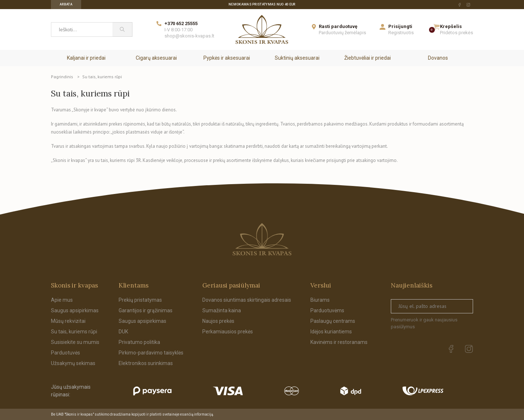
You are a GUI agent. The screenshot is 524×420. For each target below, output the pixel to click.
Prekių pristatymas (140, 300)
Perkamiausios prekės (228, 332)
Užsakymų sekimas (73, 363)
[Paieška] (122, 29)
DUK (123, 332)
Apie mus (62, 300)
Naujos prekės (218, 321)
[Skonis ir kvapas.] (262, 239)
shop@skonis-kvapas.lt (189, 36)
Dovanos (438, 58)
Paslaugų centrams (333, 321)
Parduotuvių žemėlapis (342, 33)
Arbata (66, 4)
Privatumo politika (139, 342)
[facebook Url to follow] (460, 5)
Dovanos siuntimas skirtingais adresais (247, 300)
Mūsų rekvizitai (68, 321)
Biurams (320, 300)
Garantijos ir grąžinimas (146, 310)
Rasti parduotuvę (338, 26)
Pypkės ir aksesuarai (227, 58)
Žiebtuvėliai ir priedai (368, 58)
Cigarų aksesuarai (156, 58)
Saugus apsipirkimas (75, 310)
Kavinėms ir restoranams (339, 342)
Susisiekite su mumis (75, 342)
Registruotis (401, 33)
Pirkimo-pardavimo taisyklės (151, 353)
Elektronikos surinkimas (146, 363)
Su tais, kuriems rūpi (74, 332)
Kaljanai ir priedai (86, 58)
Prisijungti (400, 26)
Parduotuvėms (327, 310)
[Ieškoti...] (82, 29)
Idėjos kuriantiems (331, 332)
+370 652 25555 (181, 23)
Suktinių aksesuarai (297, 58)
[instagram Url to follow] (468, 5)
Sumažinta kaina (222, 310)
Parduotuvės (65, 353)
